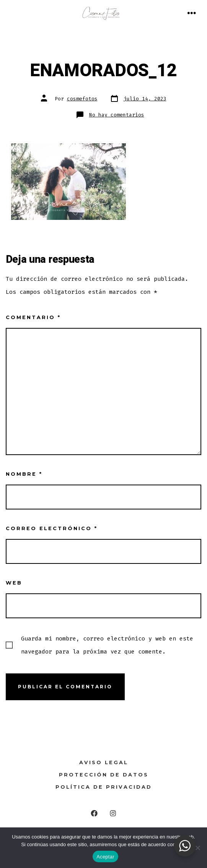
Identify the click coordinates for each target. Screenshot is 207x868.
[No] (197, 848)
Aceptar (105, 857)
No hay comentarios (117, 115)
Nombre (24, 474)
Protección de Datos (104, 775)
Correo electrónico (52, 528)
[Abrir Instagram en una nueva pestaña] (113, 813)
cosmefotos (82, 99)
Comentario (33, 317)
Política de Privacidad (104, 787)
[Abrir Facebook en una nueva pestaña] (94, 813)
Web (14, 583)
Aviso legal (104, 762)
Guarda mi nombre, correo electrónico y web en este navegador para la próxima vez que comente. (107, 645)
